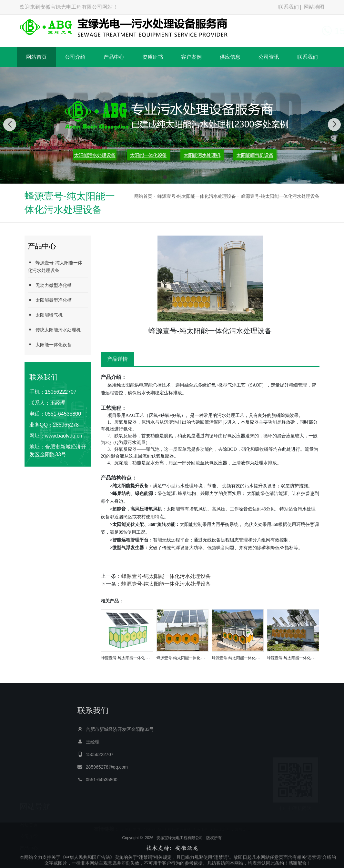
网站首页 (36, 57)
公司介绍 (75, 57)
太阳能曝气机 (45, 315)
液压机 (202, 825)
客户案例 (191, 57)
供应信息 (230, 57)
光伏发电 (133, 825)
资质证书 (153, 57)
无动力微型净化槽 (50, 285)
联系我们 (288, 7)
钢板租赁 (154, 825)
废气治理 (243, 825)
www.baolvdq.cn (64, 436)
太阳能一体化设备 (50, 344)
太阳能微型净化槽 (50, 300)
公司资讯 (269, 57)
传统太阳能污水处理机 (54, 330)
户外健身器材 (179, 825)
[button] (165, 177)
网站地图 (314, 7)
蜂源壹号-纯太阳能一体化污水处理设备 (197, 196)
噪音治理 (222, 825)
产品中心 (114, 57)
